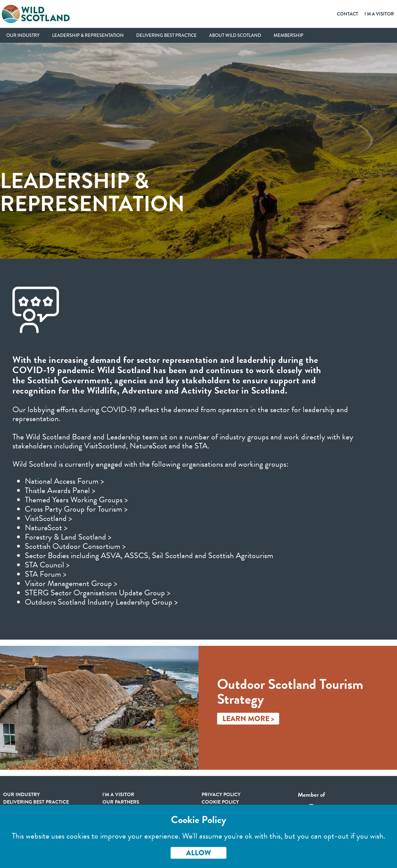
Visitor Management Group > (71, 583)
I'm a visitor (118, 795)
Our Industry (23, 35)
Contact (348, 14)
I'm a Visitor (379, 14)
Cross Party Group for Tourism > (76, 509)
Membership (288, 35)
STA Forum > (46, 574)
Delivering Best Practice (166, 35)
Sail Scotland (172, 555)
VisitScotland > (48, 518)
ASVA (111, 555)
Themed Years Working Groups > (76, 500)
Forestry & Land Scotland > (68, 537)
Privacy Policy (221, 795)
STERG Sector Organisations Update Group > (98, 593)
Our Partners (121, 802)
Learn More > (248, 719)
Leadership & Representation (88, 35)
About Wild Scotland (235, 35)
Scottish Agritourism (241, 555)
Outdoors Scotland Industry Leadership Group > (101, 602)
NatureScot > (46, 528)
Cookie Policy (220, 802)
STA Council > (47, 565)
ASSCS (136, 555)
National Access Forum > (64, 481)
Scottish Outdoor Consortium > (75, 546)
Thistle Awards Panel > (60, 490)
